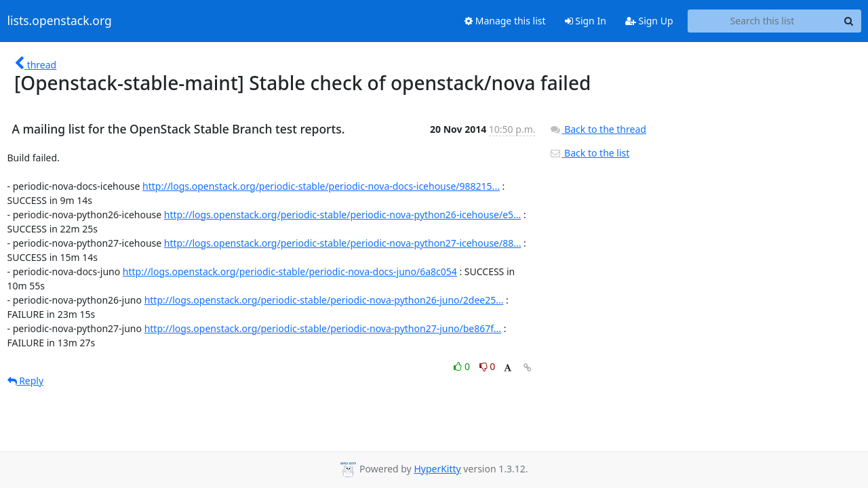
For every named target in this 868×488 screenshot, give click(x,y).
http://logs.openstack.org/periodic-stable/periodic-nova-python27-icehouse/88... (343, 243)
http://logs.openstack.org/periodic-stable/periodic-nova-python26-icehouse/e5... (343, 215)
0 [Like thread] (463, 366)
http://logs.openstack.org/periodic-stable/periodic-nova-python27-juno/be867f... (323, 328)
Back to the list (589, 153)
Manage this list (505, 21)
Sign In (586, 21)
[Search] (849, 21)
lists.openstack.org (60, 21)
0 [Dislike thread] (488, 366)
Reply (26, 381)
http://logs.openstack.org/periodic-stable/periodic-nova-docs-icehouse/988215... (321, 186)
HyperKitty (437, 469)
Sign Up (649, 21)
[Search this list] (763, 21)
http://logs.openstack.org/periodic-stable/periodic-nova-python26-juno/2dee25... (324, 300)
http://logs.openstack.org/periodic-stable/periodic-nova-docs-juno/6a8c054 (290, 271)
